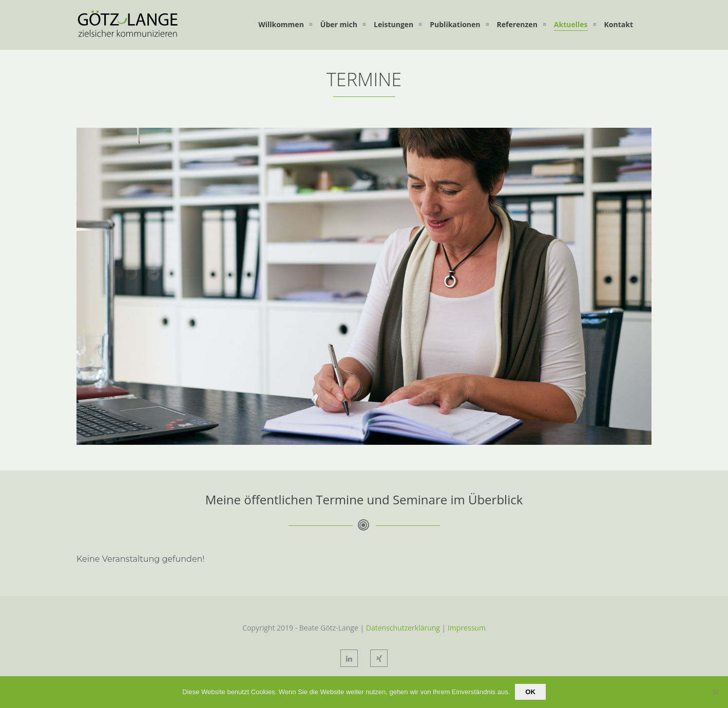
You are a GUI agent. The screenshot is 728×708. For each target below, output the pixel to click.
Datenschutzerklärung (403, 628)
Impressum (467, 628)
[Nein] (715, 692)
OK (530, 692)
